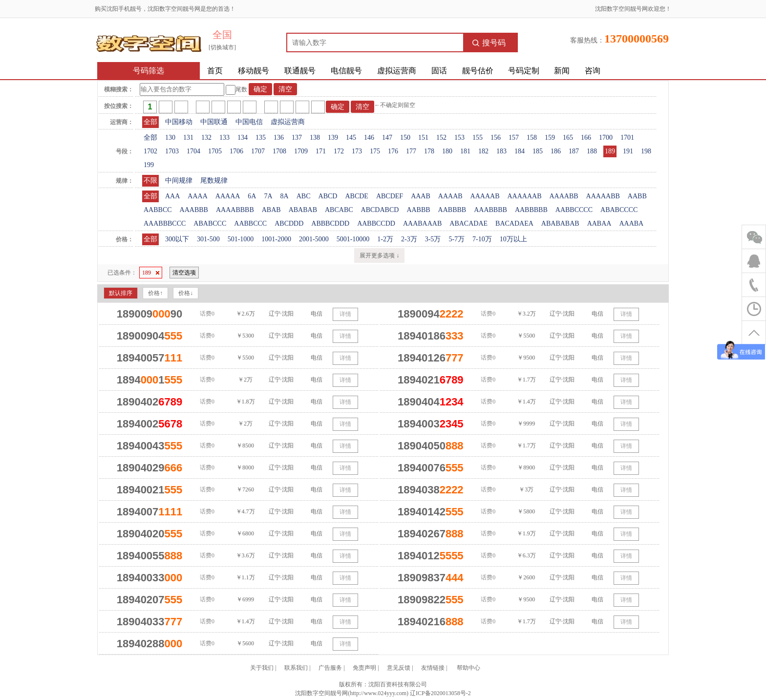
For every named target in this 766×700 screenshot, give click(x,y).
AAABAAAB (422, 223)
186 (556, 151)
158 (532, 138)
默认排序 (121, 293)
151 (423, 138)
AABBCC (158, 210)
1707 (258, 151)
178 (429, 151)
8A (285, 196)
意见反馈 (399, 668)
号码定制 (524, 71)
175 (375, 151)
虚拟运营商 (397, 71)
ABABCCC (210, 223)
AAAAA (228, 196)
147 (387, 138)
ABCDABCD (380, 210)
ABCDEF (390, 196)
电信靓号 (346, 71)
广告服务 (330, 668)
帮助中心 (468, 668)
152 (441, 138)
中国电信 (249, 122)
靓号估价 (478, 71)
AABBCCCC (574, 210)
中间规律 (179, 180)
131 (188, 138)
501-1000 (241, 239)
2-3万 (409, 239)
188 (592, 151)
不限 (150, 180)
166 (586, 138)
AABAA (599, 223)
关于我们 (262, 668)
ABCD (328, 196)
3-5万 (433, 239)
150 (405, 138)
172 (339, 151)
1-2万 (385, 239)
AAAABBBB (235, 210)
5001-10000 (353, 239)
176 (393, 151)
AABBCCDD (376, 223)
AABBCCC (250, 223)
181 (465, 151)
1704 (193, 151)
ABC (304, 196)
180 (447, 151)
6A (252, 196)
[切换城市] (222, 47)
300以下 (177, 239)
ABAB (271, 210)
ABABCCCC (619, 210)
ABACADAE (468, 223)
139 (333, 138)
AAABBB (194, 210)
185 (538, 151)
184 (520, 151)
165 (568, 138)
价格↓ (186, 293)
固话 (439, 71)
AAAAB (450, 196)
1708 (279, 151)
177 (411, 151)
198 (646, 151)
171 (321, 151)
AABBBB (452, 210)
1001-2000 (276, 239)
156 (496, 138)
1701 (627, 138)
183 (501, 151)
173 (357, 151)
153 (459, 138)
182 (483, 151)
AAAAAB (485, 196)
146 (369, 138)
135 (261, 138)
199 (149, 165)
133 (224, 138)
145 (351, 138)
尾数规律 (214, 180)
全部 (150, 122)
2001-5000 (314, 239)
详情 (345, 314)
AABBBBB (531, 210)
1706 (236, 151)
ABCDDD (289, 223)
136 (279, 138)
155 (478, 138)
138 (315, 138)
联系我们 (296, 668)
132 (206, 138)
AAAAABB (603, 196)
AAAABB (564, 196)
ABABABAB (560, 223)
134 (243, 138)
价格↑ (155, 293)
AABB (637, 196)
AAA (172, 196)
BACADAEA (514, 223)
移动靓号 (254, 71)
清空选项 (184, 273)
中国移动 (179, 122)
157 (514, 138)
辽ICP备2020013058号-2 (440, 693)
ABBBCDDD (330, 223)
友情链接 (433, 668)
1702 (150, 151)
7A (268, 196)
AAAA (197, 196)
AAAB (421, 196)
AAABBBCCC (165, 223)
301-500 (208, 239)
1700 (606, 138)
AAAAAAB (524, 196)
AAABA (631, 223)
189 (610, 151)
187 (574, 151)
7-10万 (482, 239)
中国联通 (214, 122)
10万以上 (513, 239)
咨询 (593, 71)
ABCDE (356, 196)
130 (170, 138)
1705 (215, 151)
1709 (301, 151)
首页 (215, 71)
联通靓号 (300, 71)
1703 (172, 151)
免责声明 (364, 668)
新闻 (562, 71)
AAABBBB (490, 210)
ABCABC (339, 210)
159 (550, 138)
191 (628, 151)
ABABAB (303, 210)
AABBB (418, 210)
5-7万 (457, 239)
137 (297, 138)
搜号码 (489, 43)
